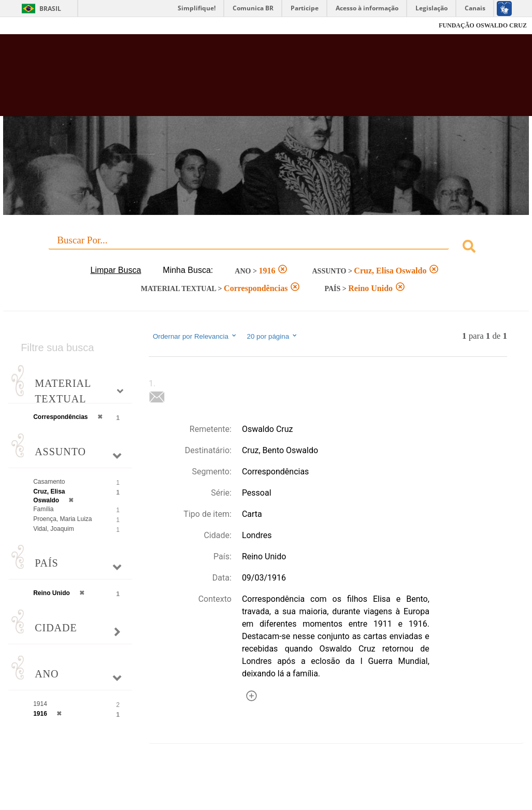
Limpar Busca (116, 270)
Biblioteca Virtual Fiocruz (238, 80)
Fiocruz (31, 26)
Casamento (49, 482)
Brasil (50, 9)
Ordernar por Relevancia (195, 336)
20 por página (273, 336)
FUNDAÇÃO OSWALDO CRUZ (483, 25)
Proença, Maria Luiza (62, 519)
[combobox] (266, 248)
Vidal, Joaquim (54, 529)
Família (43, 509)
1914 (40, 704)
